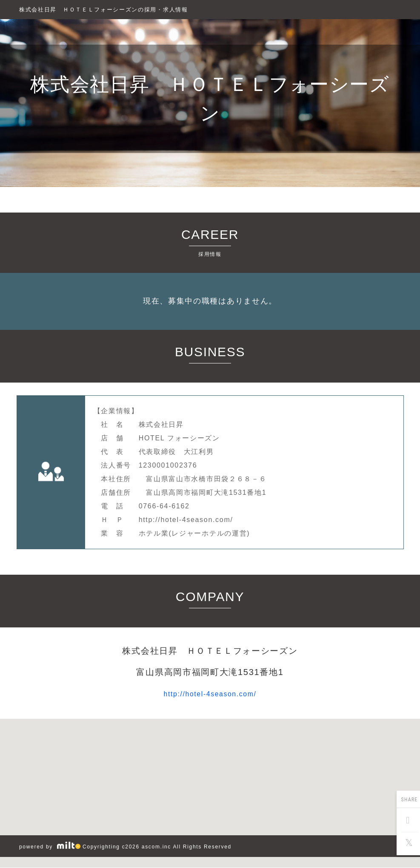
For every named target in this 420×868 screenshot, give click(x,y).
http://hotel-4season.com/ (210, 694)
